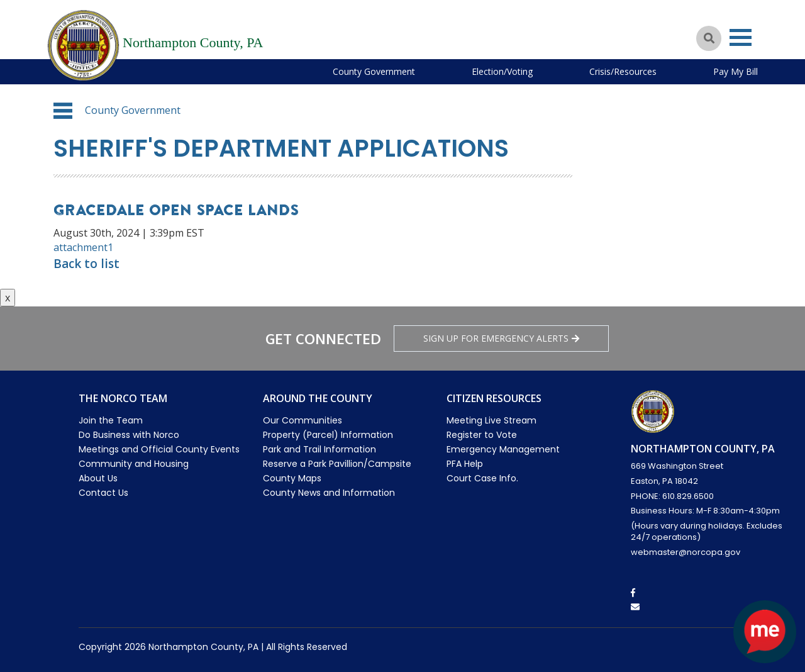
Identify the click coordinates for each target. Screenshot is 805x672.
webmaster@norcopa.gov (686, 552)
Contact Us (103, 493)
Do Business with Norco (129, 435)
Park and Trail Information (319, 449)
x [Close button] (8, 298)
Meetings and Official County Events (159, 449)
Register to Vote (482, 435)
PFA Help (465, 464)
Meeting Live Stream (491, 420)
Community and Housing (134, 464)
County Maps (292, 478)
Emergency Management (503, 449)
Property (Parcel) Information (328, 435)
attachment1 (83, 247)
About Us (98, 478)
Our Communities (303, 420)
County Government (374, 71)
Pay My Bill (736, 71)
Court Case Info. (482, 478)
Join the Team (111, 420)
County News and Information (329, 493)
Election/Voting (502, 71)
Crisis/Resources (623, 71)
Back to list (86, 264)
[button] (63, 111)
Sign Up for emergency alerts (501, 338)
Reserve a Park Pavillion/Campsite (337, 464)
